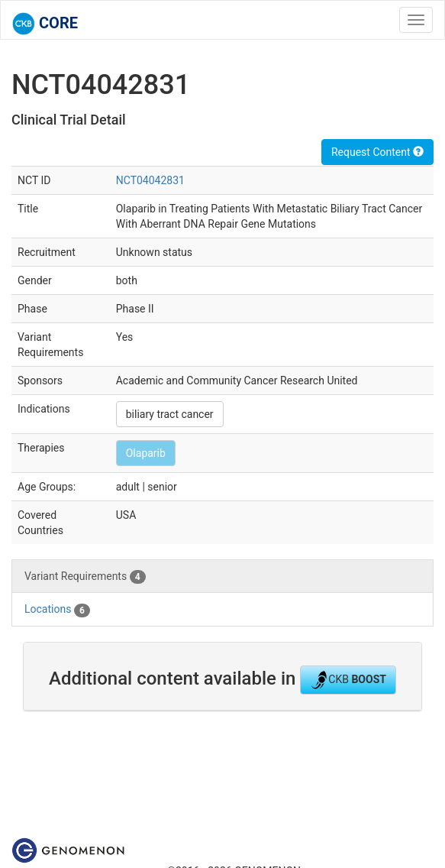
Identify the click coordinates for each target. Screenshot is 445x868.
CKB (348, 680)
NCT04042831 (150, 180)
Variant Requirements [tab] (85, 577)
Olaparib (146, 453)
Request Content (377, 152)
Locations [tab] (57, 610)
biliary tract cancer (170, 414)
